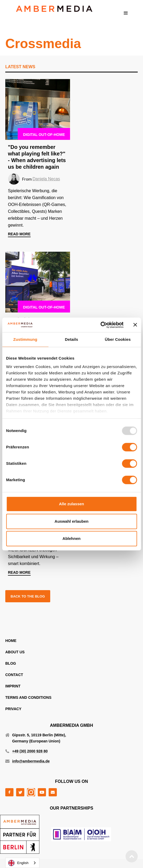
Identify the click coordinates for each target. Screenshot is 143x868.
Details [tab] (72, 339)
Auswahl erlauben (71, 521)
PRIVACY (13, 709)
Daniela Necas (46, 179)
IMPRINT (13, 686)
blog (11, 663)
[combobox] (22, 863)
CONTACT (14, 675)
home (11, 641)
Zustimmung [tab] (25, 339)
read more (19, 234)
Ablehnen (71, 538)
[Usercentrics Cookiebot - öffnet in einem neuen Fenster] (100, 325)
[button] (126, 13)
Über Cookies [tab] (118, 339)
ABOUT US (15, 652)
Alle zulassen (71, 504)
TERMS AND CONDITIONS (28, 697)
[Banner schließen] (135, 325)
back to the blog (28, 596)
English (18, 863)
